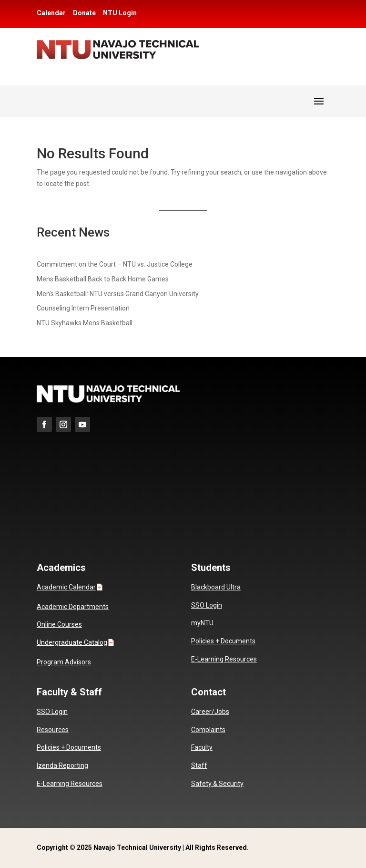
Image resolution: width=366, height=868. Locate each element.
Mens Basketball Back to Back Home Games (103, 279)
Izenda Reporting (62, 765)
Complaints (208, 730)
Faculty (202, 747)
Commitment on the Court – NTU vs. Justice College (115, 264)
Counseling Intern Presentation (83, 308)
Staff (199, 765)
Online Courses (59, 624)
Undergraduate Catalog (72, 642)
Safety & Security (217, 784)
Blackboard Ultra (216, 587)
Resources (53, 730)
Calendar (51, 13)
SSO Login (207, 605)
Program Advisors (64, 662)
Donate (84, 13)
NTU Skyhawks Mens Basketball (85, 323)
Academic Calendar (66, 587)
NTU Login (120, 13)
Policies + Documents (223, 641)
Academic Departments (73, 607)
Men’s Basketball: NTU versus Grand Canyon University (118, 294)
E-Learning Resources (224, 659)
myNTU (202, 623)
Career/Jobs (210, 712)
